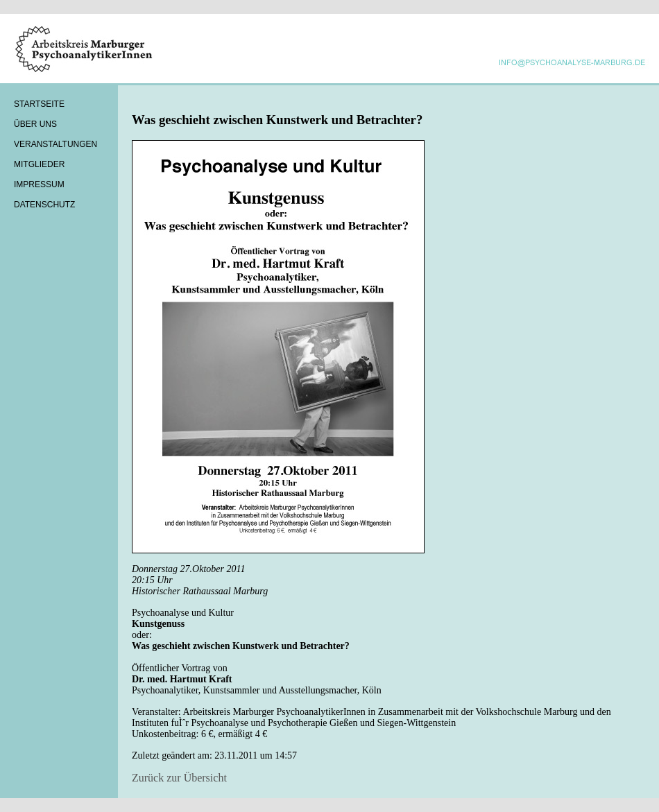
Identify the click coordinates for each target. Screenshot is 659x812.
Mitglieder (39, 164)
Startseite (39, 104)
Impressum (39, 184)
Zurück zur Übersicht (179, 778)
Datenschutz (44, 205)
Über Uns (35, 124)
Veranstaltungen (55, 144)
